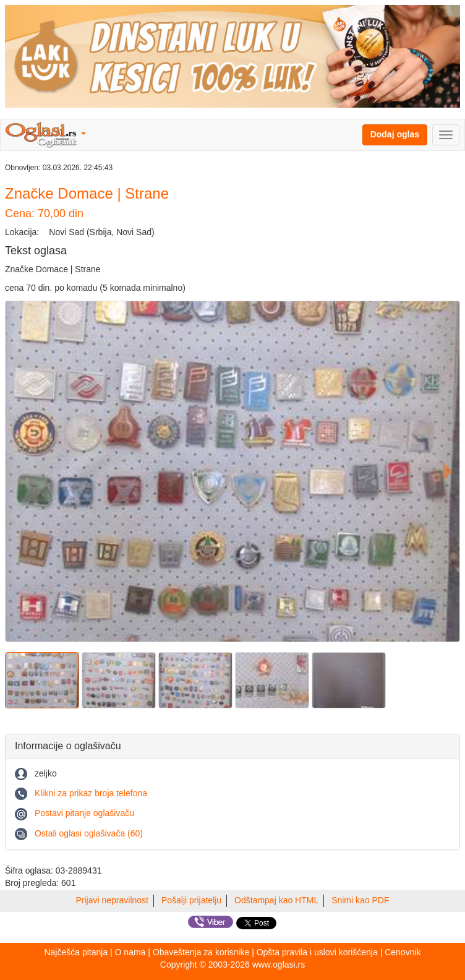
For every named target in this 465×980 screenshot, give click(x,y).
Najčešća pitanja (76, 952)
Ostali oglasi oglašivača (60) (89, 833)
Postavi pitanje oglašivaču (84, 813)
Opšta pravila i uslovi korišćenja (317, 952)
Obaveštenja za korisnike (201, 952)
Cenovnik (403, 952)
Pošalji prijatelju (191, 900)
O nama (130, 952)
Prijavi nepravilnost (113, 900)
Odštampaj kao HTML (276, 900)
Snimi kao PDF (360, 900)
